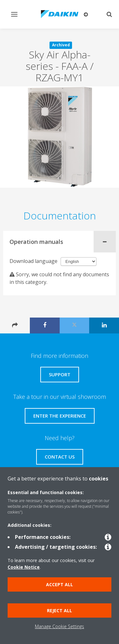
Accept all (60, 584)
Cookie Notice (24, 567)
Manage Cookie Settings (60, 626)
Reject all (60, 610)
